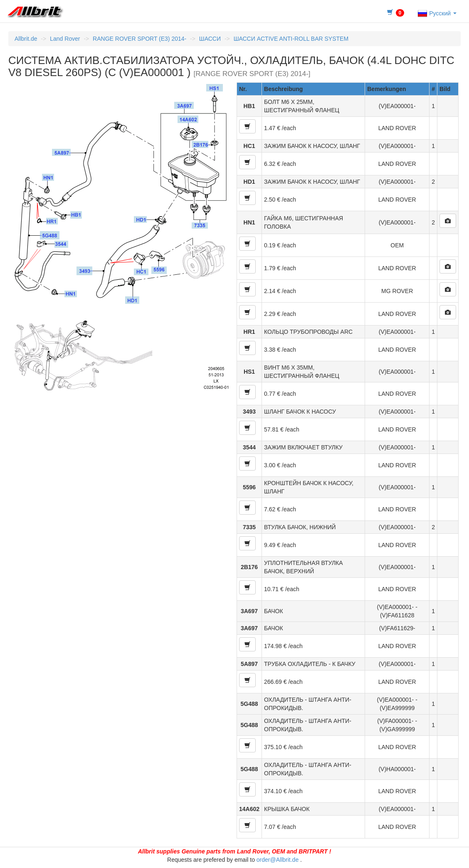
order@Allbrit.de (278, 860)
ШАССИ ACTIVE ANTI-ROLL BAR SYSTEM (291, 39)
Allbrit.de (26, 39)
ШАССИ (210, 39)
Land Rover (65, 39)
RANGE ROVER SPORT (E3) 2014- (139, 39)
